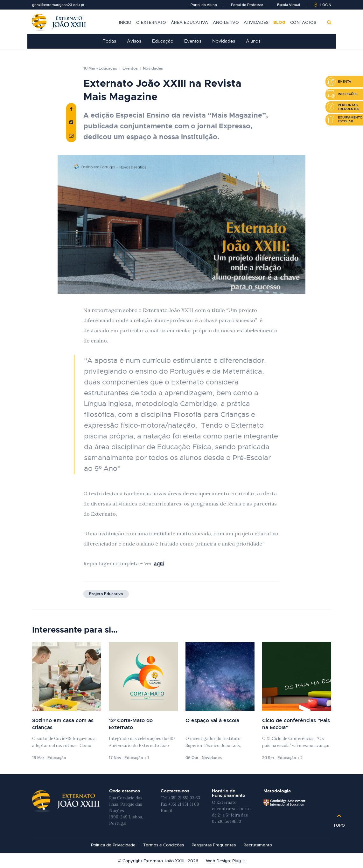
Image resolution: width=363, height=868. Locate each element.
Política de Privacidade (113, 845)
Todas (109, 41)
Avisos (134, 41)
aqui (159, 564)
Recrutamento (258, 845)
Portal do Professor (247, 5)
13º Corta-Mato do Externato (131, 724)
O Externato (151, 22)
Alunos (253, 41)
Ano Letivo (226, 22)
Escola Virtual (289, 5)
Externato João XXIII (59, 22)
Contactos (303, 22)
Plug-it (239, 861)
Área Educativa (189, 22)
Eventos (193, 41)
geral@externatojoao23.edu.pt (58, 5)
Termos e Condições (164, 845)
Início (125, 22)
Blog (279, 22)
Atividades (256, 22)
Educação (163, 41)
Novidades (224, 41)
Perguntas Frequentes (214, 845)
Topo (339, 824)
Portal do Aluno (204, 5)
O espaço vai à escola (212, 721)
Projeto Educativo (106, 594)
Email (166, 811)
